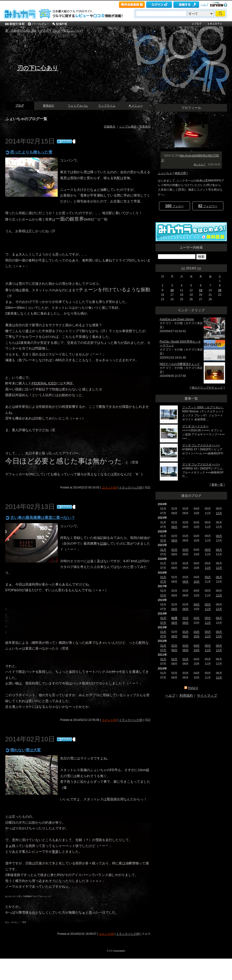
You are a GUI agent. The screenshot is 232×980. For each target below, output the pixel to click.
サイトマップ (207, 695)
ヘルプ (204, 5)
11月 (208, 568)
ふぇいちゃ (165, 173)
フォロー (174, 206)
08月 (174, 527)
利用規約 (186, 695)
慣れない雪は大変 (26, 750)
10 (172, 290)
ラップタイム (107, 106)
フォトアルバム (78, 106)
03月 (185, 550)
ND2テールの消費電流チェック (180, 364)
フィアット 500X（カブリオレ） (203, 407)
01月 (163, 550)
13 (201, 290)
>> (199, 268)
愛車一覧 (217, 485)
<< (183, 268)
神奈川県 (180, 173)
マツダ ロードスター (195, 426)
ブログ (44, 31)
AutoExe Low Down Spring (177, 319)
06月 (219, 536)
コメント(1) (109, 488)
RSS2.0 (193, 688)
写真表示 (145, 127)
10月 (197, 582)
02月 (174, 550)
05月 (208, 550)
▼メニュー (136, 106)
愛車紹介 (49, 106)
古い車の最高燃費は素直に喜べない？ (43, 518)
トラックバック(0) (131, 488)
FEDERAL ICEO (44, 383)
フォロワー (208, 206)
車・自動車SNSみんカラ (21, 31)
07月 (163, 541)
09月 (185, 582)
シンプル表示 (128, 127)
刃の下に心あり (38, 68)
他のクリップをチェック (207, 388)
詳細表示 (110, 127)
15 (220, 290)
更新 (55, 852)
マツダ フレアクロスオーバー (201, 445)
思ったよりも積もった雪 (31, 152)
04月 (197, 605)
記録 (103, 543)
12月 (219, 513)
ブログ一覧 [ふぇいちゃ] (67, 31)
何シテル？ (200, 165)
